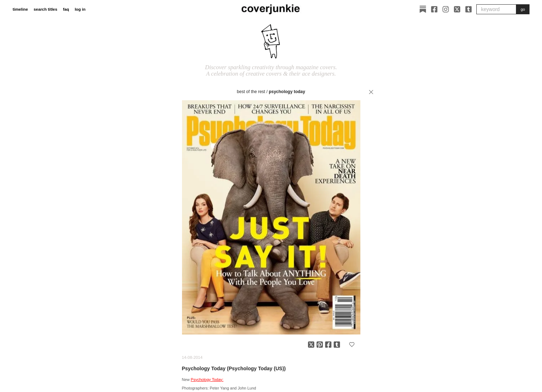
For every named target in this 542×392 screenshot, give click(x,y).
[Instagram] (446, 9)
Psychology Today (287, 92)
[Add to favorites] (352, 345)
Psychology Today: (207, 380)
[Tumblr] (468, 9)
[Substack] (423, 9)
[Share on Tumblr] (337, 345)
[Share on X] (311, 345)
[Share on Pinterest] (320, 345)
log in (80, 9)
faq (66, 9)
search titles (45, 9)
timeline (21, 9)
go (523, 9)
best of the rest (251, 92)
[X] (457, 9)
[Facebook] (434, 9)
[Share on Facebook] (328, 345)
